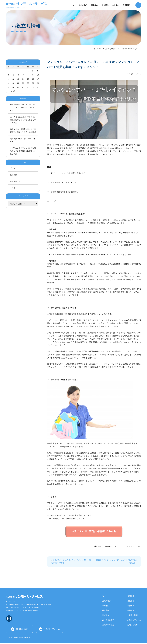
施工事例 (14, 175)
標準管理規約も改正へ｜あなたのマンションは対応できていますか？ (23, 107)
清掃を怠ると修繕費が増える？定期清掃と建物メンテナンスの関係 (23, 131)
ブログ (13, 168)
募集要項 (131, 601)
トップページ (97, 49)
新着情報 (131, 610)
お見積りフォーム (52, 629)
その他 (13, 188)
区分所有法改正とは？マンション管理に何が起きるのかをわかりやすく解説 (23, 120)
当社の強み (83, 5)
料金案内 (105, 5)
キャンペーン (15, 181)
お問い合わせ (133, 625)
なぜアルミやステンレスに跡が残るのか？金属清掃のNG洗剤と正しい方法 (23, 151)
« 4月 (13, 91)
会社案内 (116, 5)
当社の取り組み (108, 625)
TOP (73, 5)
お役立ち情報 (110, 49)
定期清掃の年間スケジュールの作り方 (23, 140)
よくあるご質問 (108, 620)
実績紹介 (106, 615)
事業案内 (95, 5)
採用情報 (126, 5)
